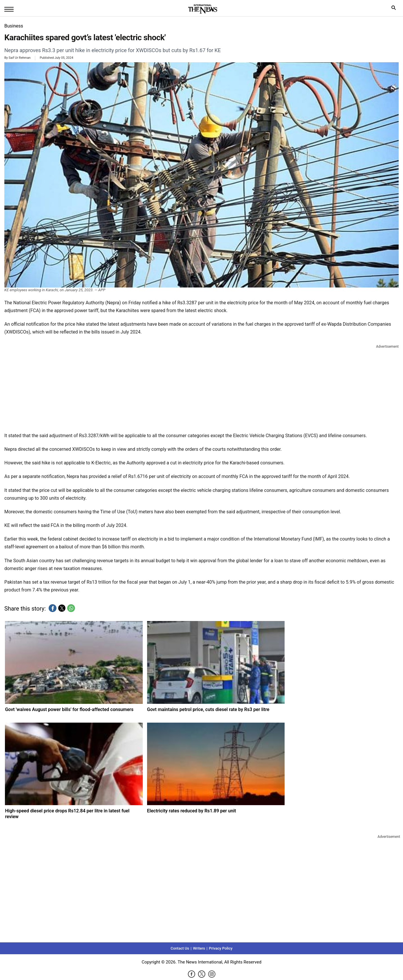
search (395, 9)
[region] (201, 387)
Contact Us (180, 948)
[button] (53, 608)
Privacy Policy (220, 948)
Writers (199, 948)
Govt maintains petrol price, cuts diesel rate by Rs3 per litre (208, 709)
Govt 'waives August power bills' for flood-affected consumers (69, 709)
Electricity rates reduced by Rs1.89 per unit (192, 811)
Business (14, 26)
